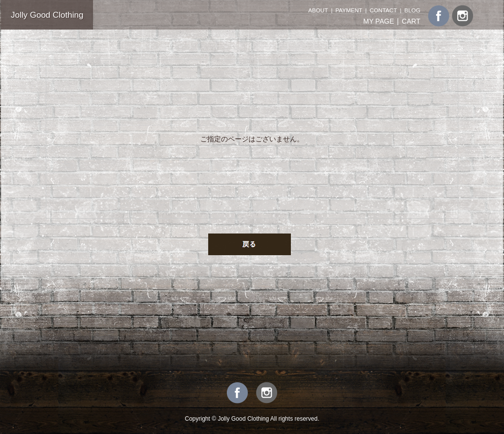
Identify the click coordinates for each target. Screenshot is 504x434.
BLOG (412, 10)
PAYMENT (349, 10)
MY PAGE (379, 21)
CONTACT (383, 10)
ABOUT (318, 10)
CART (411, 21)
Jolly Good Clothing (47, 15)
